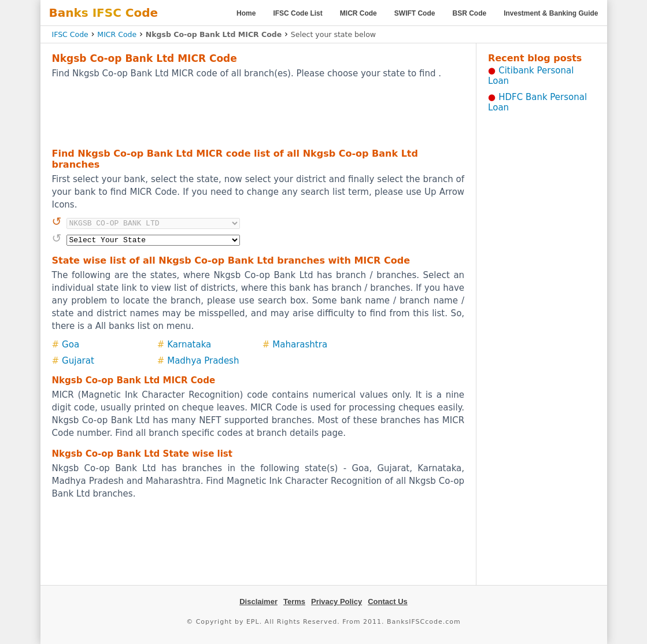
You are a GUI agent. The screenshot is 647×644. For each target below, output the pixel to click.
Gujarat (78, 361)
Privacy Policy (337, 602)
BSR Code (469, 13)
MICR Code (358, 13)
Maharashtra (300, 345)
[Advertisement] (258, 113)
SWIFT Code (415, 13)
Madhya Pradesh (203, 361)
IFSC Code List (297, 13)
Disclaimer (258, 602)
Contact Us (388, 602)
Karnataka (189, 345)
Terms (294, 602)
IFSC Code (70, 34)
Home (246, 13)
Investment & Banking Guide (551, 13)
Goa (71, 345)
